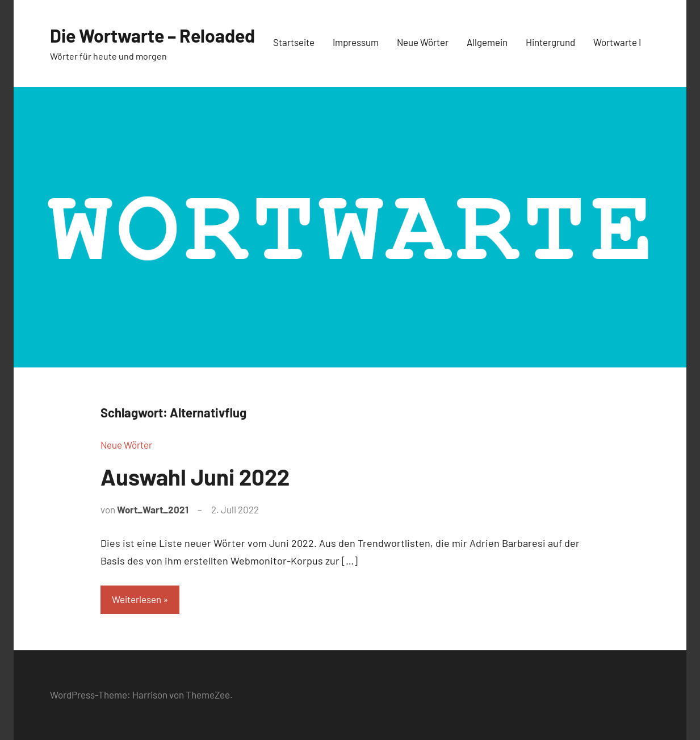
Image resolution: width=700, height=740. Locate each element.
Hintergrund (550, 42)
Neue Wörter (423, 42)
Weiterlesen (137, 599)
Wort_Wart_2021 (153, 509)
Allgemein (487, 42)
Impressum (356, 42)
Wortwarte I (617, 42)
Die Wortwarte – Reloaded (152, 35)
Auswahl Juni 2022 (195, 476)
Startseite (294, 42)
